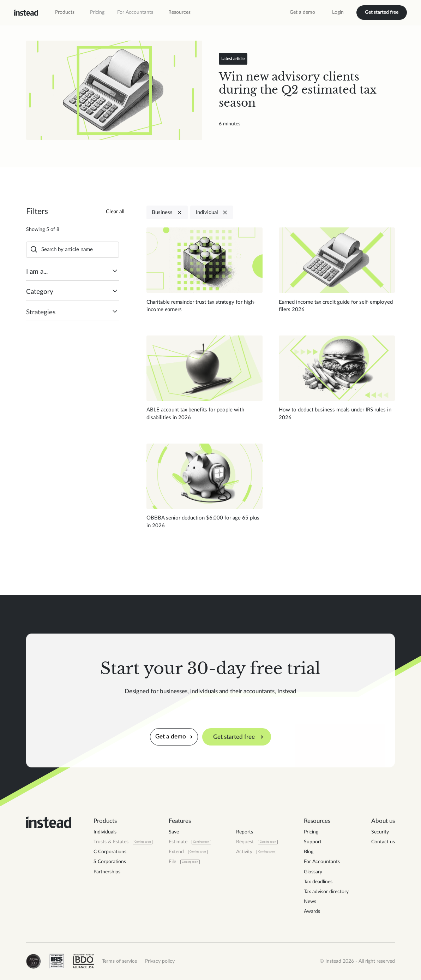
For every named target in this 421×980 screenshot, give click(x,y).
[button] (65, 12)
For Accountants (135, 12)
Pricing (97, 12)
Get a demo (302, 12)
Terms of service (119, 961)
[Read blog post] (114, 90)
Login (338, 12)
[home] (26, 13)
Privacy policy (160, 961)
